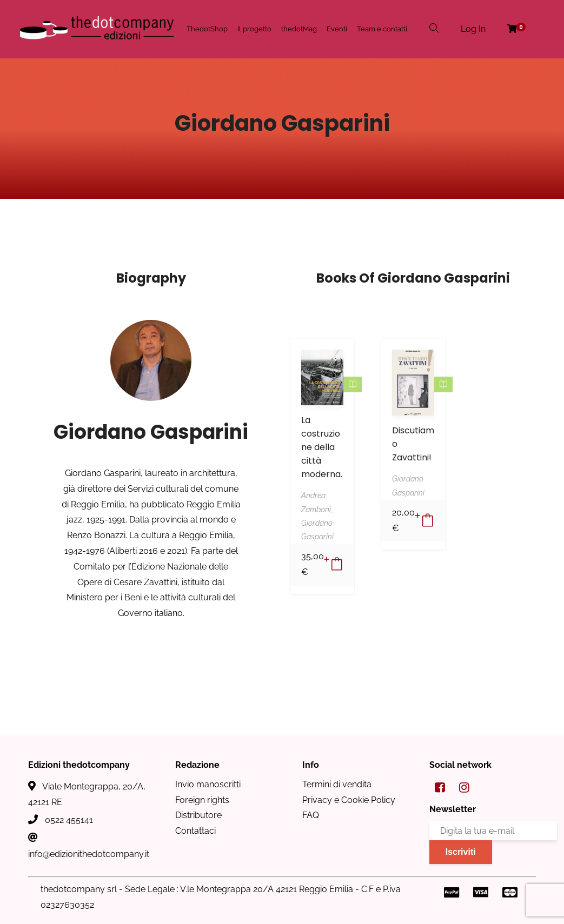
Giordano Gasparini (151, 432)
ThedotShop (207, 29)
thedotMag (299, 29)
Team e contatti (382, 29)
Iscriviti (461, 852)
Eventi (337, 29)
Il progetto (254, 29)
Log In (473, 29)
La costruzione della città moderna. (322, 447)
